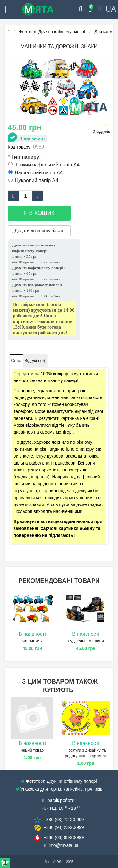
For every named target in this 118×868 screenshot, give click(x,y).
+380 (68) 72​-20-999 (64, 820)
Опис (16, 361)
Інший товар (32, 750)
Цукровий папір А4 (33, 180)
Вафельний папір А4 (36, 173)
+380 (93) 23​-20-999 (64, 827)
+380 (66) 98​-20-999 (64, 837)
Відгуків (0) (35, 361)
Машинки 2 (32, 641)
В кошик (39, 213)
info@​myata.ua (64, 845)
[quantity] (25, 196)
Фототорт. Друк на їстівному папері (52, 32)
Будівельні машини (86, 641)
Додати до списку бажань (39, 231)
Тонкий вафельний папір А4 (44, 165)
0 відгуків (101, 131)
